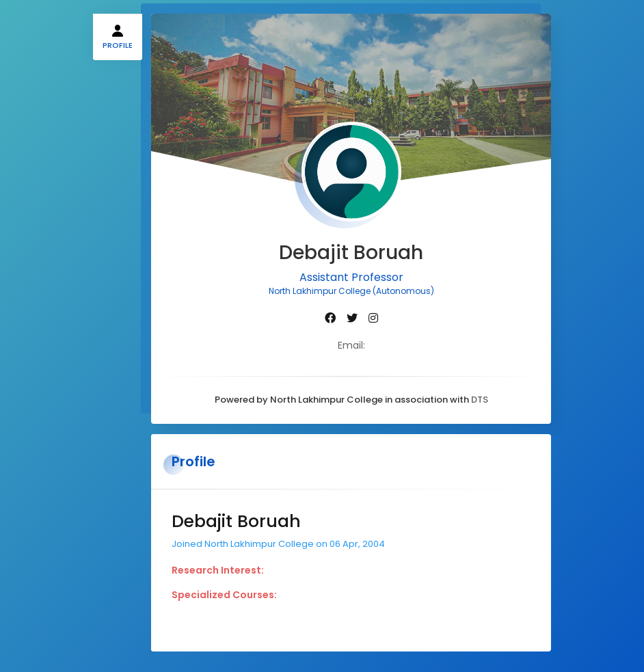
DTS (480, 400)
